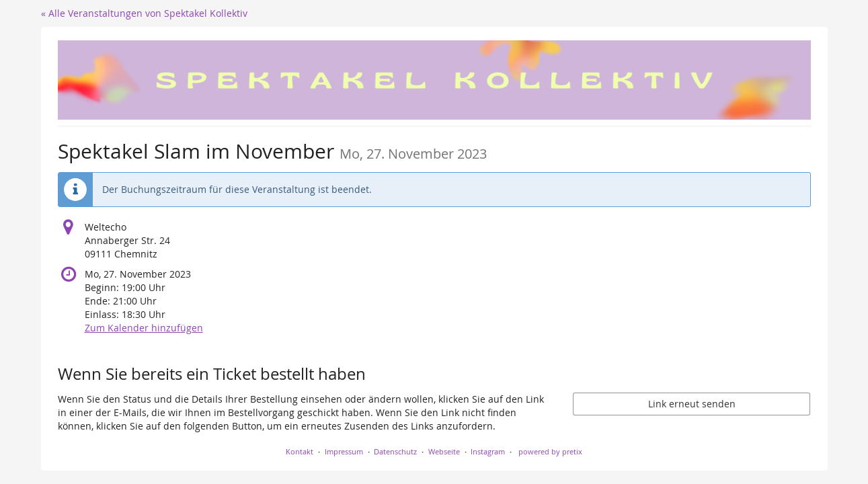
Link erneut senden (692, 404)
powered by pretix (550, 451)
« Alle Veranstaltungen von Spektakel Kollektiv (144, 13)
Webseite (444, 451)
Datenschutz (395, 451)
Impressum (344, 451)
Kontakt (300, 451)
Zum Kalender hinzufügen (144, 328)
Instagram (488, 451)
